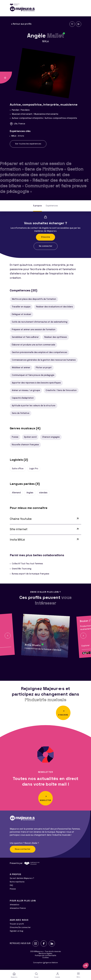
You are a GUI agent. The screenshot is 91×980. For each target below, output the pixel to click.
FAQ (11, 885)
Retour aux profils (21, 24)
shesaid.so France (18, 908)
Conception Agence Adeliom (45, 963)
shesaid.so (15, 905)
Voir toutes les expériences (28, 144)
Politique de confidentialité (46, 956)
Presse (13, 889)
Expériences (52, 206)
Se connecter (46, 246)
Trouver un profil (17, 924)
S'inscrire (45, 237)
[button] (8, 636)
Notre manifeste (17, 882)
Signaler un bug (17, 931)
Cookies (45, 958)
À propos (37, 206)
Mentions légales (45, 954)
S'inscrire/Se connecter (20, 928)
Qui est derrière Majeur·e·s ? (22, 878)
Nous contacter (23, 849)
